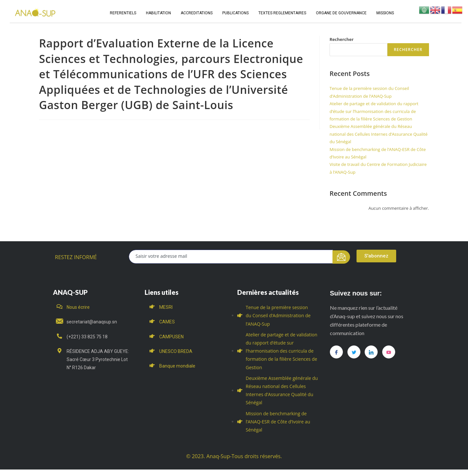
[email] (231, 257)
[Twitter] (354, 352)
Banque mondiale (177, 366)
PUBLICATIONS (235, 13)
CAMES (167, 322)
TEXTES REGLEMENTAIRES (282, 13)
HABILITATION (158, 13)
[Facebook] (336, 352)
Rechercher (342, 39)
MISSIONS (385, 13)
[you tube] (389, 352)
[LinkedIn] (371, 352)
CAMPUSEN (171, 337)
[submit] (341, 257)
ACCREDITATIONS (197, 13)
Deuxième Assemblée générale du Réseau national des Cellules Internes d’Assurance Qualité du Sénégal (378, 134)
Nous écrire (78, 307)
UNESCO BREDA (176, 351)
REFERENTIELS (123, 13)
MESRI (166, 307)
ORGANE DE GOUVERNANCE (341, 13)
